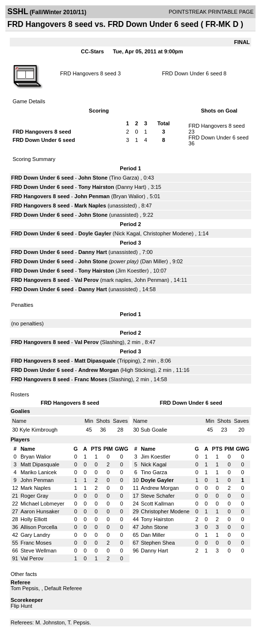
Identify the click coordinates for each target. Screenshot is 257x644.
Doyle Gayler (95, 233)
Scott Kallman (157, 504)
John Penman (92, 196)
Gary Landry (35, 535)
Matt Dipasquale (95, 361)
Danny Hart (131, 187)
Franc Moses (91, 379)
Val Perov (86, 280)
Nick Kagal (127, 233)
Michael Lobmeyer (43, 504)
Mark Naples (90, 206)
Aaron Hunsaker (40, 511)
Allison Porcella (39, 527)
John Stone (93, 178)
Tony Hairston (96, 187)
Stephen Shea (158, 543)
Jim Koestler (132, 271)
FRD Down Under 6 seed (192, 73)
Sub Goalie (154, 430)
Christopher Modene (168, 233)
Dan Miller (154, 261)
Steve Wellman (39, 551)
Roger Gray (34, 496)
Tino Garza (124, 178)
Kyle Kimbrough (39, 430)
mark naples (117, 280)
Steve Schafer (158, 496)
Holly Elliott (34, 519)
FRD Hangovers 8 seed (88, 73)
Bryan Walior (128, 196)
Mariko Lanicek (39, 472)
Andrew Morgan (98, 370)
